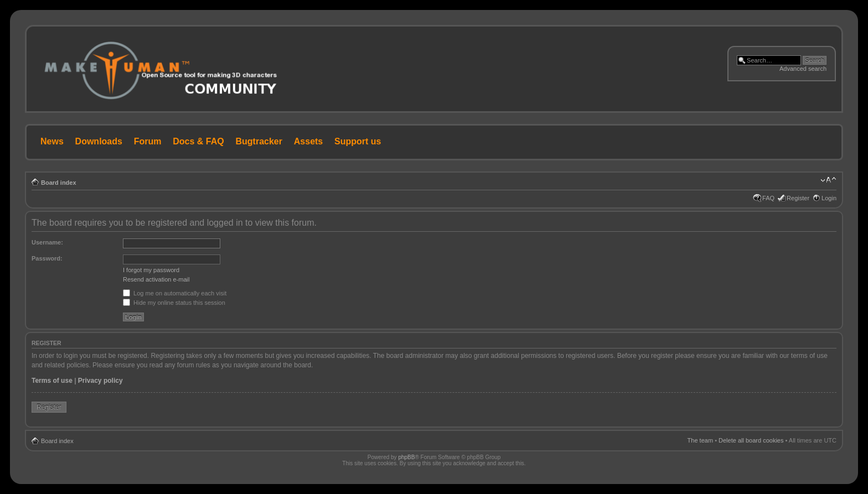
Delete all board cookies (751, 440)
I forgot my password (151, 270)
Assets (308, 141)
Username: (47, 242)
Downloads (99, 141)
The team (700, 440)
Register (798, 198)
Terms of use (52, 381)
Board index (59, 183)
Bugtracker (259, 141)
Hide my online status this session (174, 303)
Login (829, 198)
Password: (47, 258)
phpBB (406, 457)
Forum (148, 141)
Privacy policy (100, 381)
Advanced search (803, 69)
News (52, 141)
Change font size (828, 180)
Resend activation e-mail (156, 279)
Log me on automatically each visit (175, 293)
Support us (358, 141)
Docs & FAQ (198, 141)
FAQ (768, 198)
